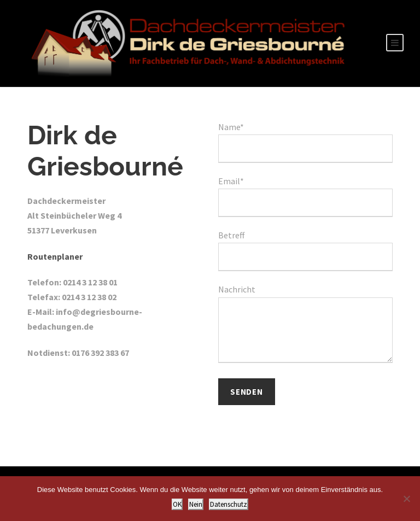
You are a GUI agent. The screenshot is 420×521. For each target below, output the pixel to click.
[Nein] (406, 499)
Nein (196, 504)
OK (177, 504)
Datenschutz (229, 504)
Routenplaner (55, 256)
